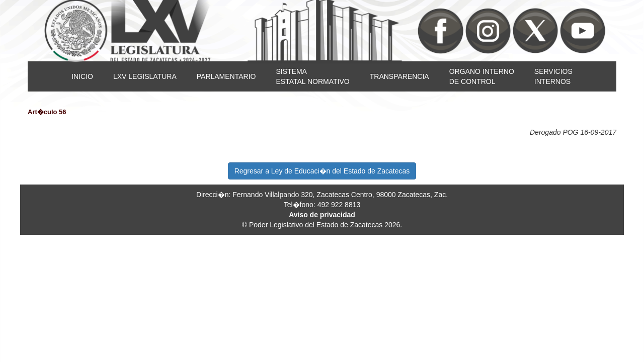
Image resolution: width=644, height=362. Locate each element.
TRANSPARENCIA (399, 76)
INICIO (82, 76)
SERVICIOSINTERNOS (553, 76)
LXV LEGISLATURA (145, 76)
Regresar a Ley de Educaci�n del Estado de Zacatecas (322, 171)
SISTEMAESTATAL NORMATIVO (312, 76)
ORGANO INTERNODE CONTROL (482, 76)
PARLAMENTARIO (226, 76)
